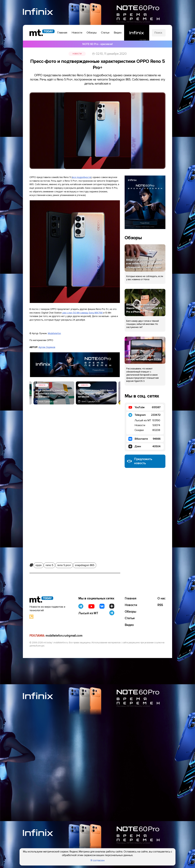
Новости (77, 54)
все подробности (82, 177)
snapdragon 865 (85, 564)
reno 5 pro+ (64, 564)
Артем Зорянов (47, 347)
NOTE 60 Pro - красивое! (97, 44)
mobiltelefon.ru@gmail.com (64, 636)
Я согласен (98, 860)
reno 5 (49, 564)
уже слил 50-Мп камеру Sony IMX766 (82, 313)
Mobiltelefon (54, 333)
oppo (38, 564)
